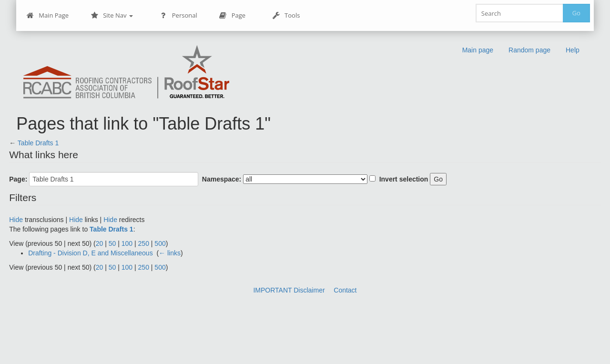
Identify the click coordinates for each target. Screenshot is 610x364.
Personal (178, 15)
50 (112, 243)
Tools (286, 15)
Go (576, 13)
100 (127, 243)
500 (160, 243)
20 (100, 243)
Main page (478, 50)
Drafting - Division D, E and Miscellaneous (90, 253)
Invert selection (404, 179)
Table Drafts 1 (38, 143)
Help (573, 50)
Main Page (47, 15)
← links (170, 253)
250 (144, 243)
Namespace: (222, 179)
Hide (16, 220)
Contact (345, 290)
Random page (529, 50)
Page (232, 15)
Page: (18, 179)
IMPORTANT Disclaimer (289, 290)
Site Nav (112, 15)
